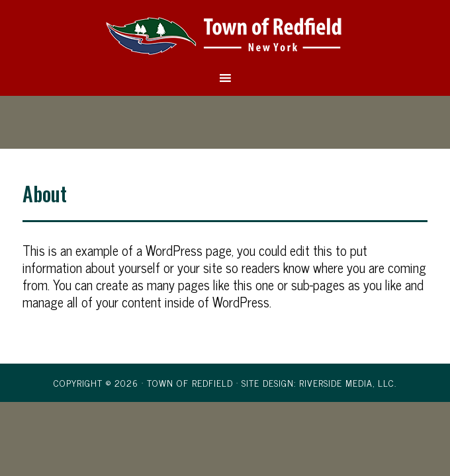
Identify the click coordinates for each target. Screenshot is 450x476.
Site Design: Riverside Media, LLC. (319, 382)
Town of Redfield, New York (225, 35)
